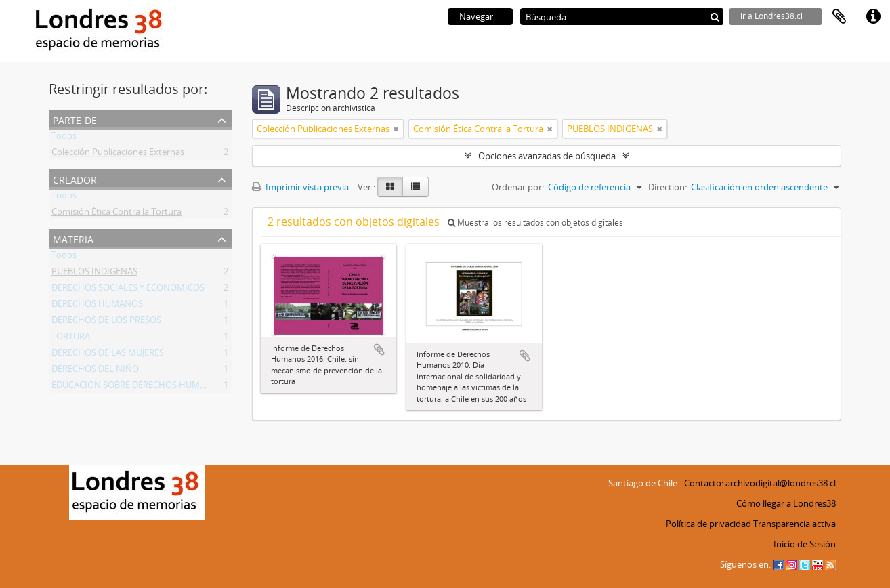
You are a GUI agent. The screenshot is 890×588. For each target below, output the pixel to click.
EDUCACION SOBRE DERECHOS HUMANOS (137, 387)
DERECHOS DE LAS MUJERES (108, 355)
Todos (64, 138)
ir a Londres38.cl (771, 16)
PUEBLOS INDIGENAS (94, 274)
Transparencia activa (794, 524)
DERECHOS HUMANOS (97, 306)
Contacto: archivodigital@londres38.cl (760, 483)
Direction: (667, 187)
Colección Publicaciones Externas (118, 154)
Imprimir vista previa (300, 187)
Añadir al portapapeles (379, 350)
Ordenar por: (518, 187)
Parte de (75, 119)
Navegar (476, 16)
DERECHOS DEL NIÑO (95, 371)
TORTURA (71, 339)
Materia (73, 238)
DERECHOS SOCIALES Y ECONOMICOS (128, 290)
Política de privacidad (708, 524)
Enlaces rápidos (873, 17)
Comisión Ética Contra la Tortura (116, 214)
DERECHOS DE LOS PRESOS (106, 322)
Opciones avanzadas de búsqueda (547, 156)
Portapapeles (839, 17)
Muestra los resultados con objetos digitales (535, 223)
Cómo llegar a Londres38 (786, 503)
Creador (75, 178)
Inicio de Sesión (805, 544)
